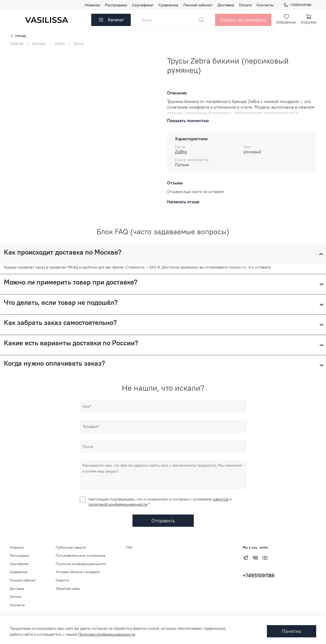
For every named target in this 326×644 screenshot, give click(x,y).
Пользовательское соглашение (81, 555)
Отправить (163, 521)
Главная (17, 43)
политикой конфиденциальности (118, 504)
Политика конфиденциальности (81, 564)
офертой (221, 499)
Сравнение (168, 5)
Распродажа (116, 5)
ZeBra (60, 43)
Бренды (39, 43)
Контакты (265, 5)
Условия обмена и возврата (78, 572)
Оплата (245, 5)
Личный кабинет (198, 5)
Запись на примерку (243, 20)
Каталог (111, 20)
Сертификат (143, 5)
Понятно (292, 631)
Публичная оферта (71, 547)
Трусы (79, 43)
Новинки (92, 5)
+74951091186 (297, 5)
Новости (62, 580)
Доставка (226, 5)
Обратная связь (68, 589)
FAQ (129, 547)
